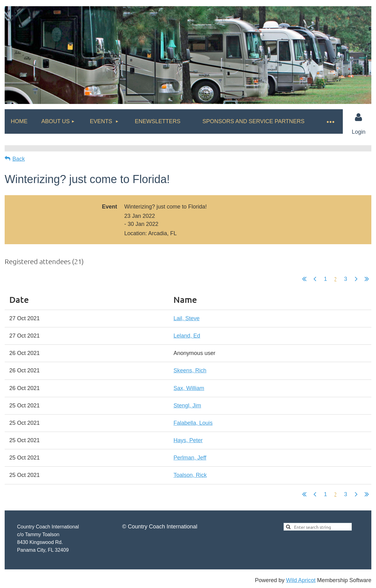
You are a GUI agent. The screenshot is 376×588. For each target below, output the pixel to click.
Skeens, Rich (190, 370)
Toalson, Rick (190, 475)
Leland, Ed (187, 336)
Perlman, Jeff (190, 458)
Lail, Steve (186, 318)
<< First (304, 279)
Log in (359, 117)
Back (19, 159)
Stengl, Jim (187, 406)
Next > (356, 279)
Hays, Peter (188, 440)
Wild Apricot (301, 580)
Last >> (367, 279)
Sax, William (189, 388)
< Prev (315, 279)
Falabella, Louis (193, 423)
